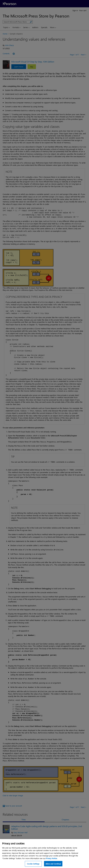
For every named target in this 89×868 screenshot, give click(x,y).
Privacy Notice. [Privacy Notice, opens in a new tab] (52, 861)
